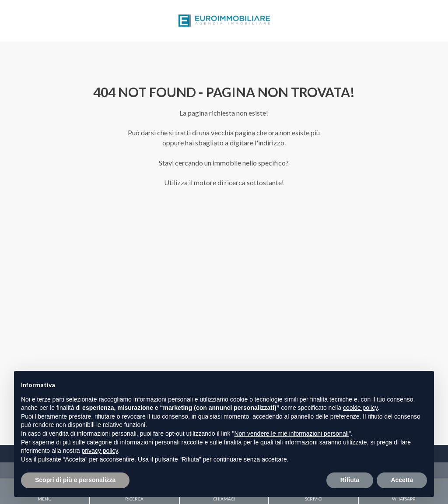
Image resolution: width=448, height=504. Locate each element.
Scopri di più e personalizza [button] (75, 480)
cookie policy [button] (360, 408)
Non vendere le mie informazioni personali (291, 434)
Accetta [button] (402, 480)
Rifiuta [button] (350, 480)
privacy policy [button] (100, 451)
